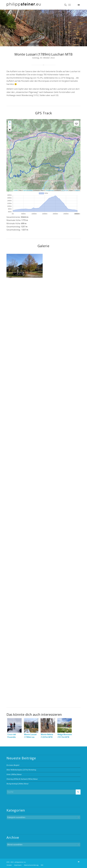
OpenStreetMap (28, 190)
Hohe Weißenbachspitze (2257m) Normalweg (21, 770)
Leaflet (16, 190)
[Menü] (70, 5)
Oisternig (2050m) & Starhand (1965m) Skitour (22, 779)
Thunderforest (50, 190)
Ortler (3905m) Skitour (14, 774)
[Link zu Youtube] (79, 5)
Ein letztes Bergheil (13, 765)
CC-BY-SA (65, 190)
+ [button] (10, 122)
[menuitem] (64, 5)
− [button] (10, 126)
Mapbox (78, 190)
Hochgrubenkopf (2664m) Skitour (17, 784)
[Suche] (64, 5)
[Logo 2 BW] (36, 5)
